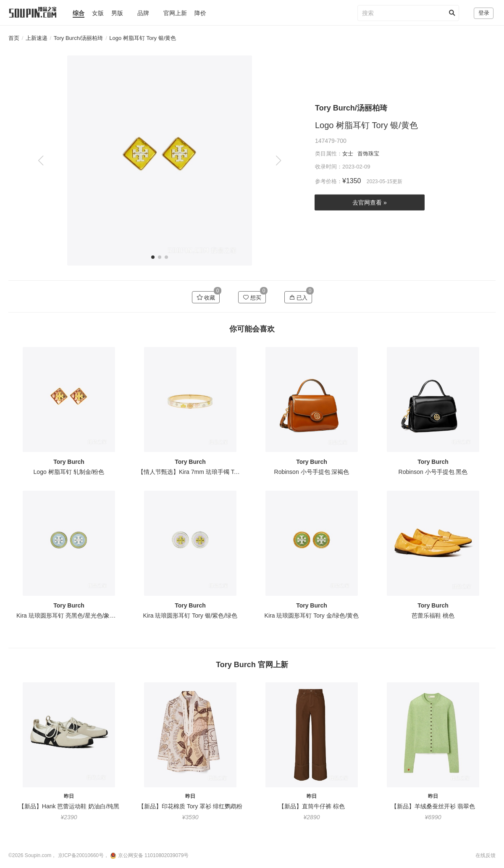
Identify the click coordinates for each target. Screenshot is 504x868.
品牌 (143, 13)
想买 (252, 297)
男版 (117, 13)
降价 (200, 13)
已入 (298, 297)
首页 (14, 38)
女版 (98, 13)
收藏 (206, 297)
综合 (79, 13)
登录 (484, 13)
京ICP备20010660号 (81, 855)
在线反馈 (486, 855)
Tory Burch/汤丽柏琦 (79, 38)
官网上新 (175, 13)
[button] (278, 160)
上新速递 (37, 38)
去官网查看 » (370, 203)
